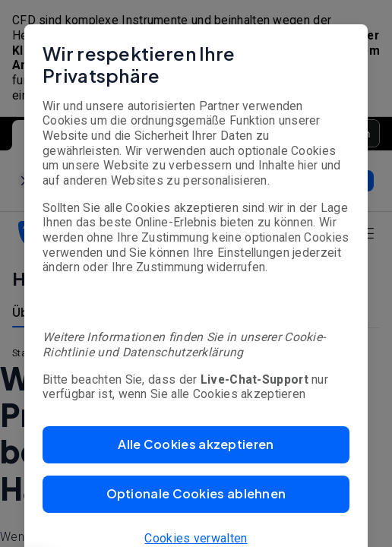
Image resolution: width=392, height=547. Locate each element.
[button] (196, 445)
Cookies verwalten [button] (196, 538)
